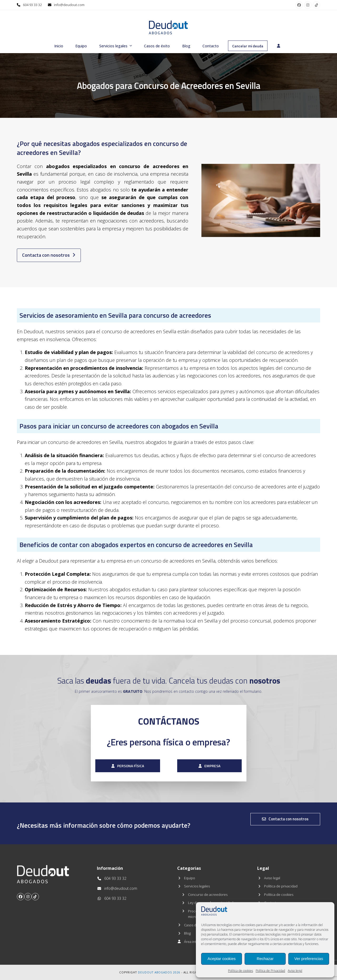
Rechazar (265, 959)
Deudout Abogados (155, 972)
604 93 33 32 (32, 5)
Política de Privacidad (270, 971)
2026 (177, 972)
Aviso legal (295, 971)
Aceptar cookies (222, 959)
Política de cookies (241, 971)
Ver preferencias (309, 959)
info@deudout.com (69, 5)
